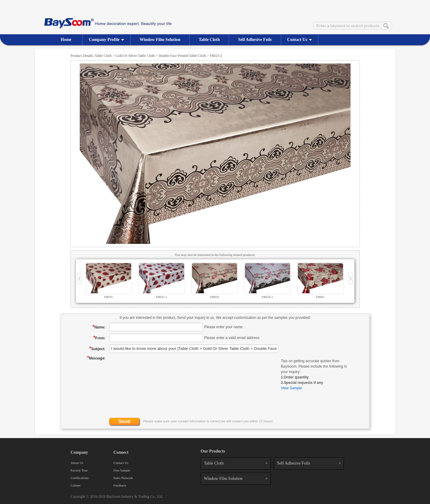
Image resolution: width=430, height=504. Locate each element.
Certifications (80, 478)
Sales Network (123, 478)
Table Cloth (209, 40)
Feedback (120, 485)
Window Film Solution (160, 40)
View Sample (291, 388)
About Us (77, 463)
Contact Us (300, 40)
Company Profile (107, 40)
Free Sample (122, 470)
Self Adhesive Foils (255, 40)
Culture (76, 485)
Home (66, 40)
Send (124, 421)
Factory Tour (79, 470)
